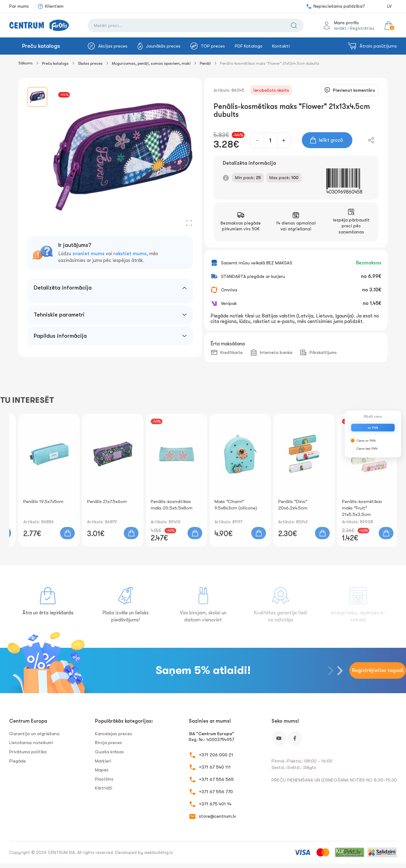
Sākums (26, 63)
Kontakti (281, 46)
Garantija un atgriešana (34, 734)
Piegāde (17, 761)
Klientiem (50, 6)
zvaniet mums (88, 254)
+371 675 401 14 (215, 804)
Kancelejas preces (114, 734)
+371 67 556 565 (216, 779)
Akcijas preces (108, 46)
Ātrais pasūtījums (372, 46)
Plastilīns (104, 779)
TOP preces (208, 46)
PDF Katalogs (249, 46)
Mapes (102, 770)
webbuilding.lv (159, 852)
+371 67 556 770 (216, 792)
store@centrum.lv (217, 816)
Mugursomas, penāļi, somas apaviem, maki (151, 63)
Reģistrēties (362, 28)
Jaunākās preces (159, 46)
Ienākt (340, 28)
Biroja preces (108, 743)
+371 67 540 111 (215, 767)
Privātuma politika (28, 752)
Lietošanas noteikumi (31, 743)
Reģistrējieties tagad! (378, 670)
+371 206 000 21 (216, 755)
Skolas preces (90, 63)
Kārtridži (104, 788)
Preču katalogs (41, 46)
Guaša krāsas (109, 752)
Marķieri (103, 761)
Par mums (19, 6)
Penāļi (205, 63)
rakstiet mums (130, 254)
